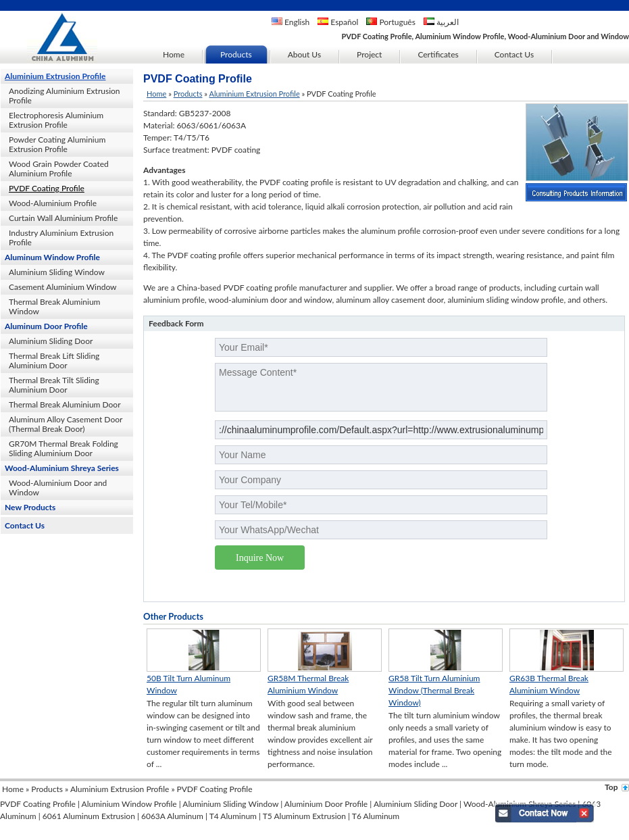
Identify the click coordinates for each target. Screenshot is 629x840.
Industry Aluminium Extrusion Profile (61, 238)
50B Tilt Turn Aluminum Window (188, 684)
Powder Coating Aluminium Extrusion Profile (57, 144)
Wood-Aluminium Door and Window (58, 488)
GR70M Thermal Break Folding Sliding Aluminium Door (64, 448)
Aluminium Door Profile (326, 804)
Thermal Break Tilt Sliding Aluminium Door (54, 385)
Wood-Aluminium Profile (53, 203)
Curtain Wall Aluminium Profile (63, 218)
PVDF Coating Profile (47, 188)
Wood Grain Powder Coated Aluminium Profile (59, 169)
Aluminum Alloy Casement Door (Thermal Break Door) (66, 424)
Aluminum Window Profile (52, 257)
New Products (30, 507)
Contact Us (25, 525)
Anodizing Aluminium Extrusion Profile (65, 96)
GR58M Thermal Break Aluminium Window (308, 684)
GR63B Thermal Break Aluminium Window (549, 684)
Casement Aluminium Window (63, 287)
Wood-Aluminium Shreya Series (62, 468)
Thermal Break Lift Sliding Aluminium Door (54, 361)
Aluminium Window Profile (129, 804)
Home (156, 94)
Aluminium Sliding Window (57, 272)
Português (391, 22)
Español (338, 22)
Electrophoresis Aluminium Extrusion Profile (56, 120)
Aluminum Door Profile (46, 326)
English (291, 22)
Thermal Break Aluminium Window (54, 306)
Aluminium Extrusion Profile (55, 76)
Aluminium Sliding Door (51, 341)
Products (188, 94)
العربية (441, 22)
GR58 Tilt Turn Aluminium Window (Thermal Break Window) (434, 690)
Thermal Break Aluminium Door (65, 404)
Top (611, 787)
